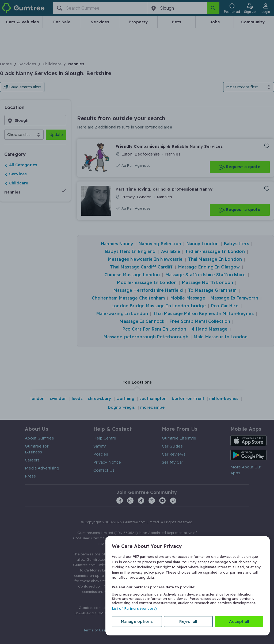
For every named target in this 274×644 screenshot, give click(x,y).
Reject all (188, 621)
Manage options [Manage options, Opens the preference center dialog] (137, 621)
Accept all (239, 621)
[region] (188, 586)
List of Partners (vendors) (134, 608)
